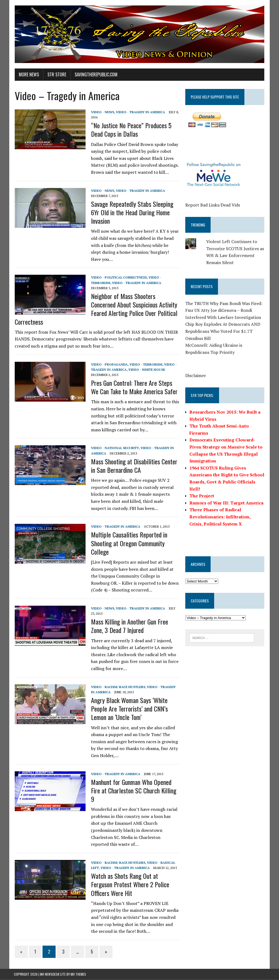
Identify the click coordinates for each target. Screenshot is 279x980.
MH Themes (78, 974)
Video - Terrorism (145, 365)
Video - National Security (114, 448)
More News (28, 75)
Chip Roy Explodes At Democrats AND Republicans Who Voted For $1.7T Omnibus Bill (223, 331)
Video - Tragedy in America (140, 112)
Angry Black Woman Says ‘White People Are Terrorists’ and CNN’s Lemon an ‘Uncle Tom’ (129, 709)
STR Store (56, 75)
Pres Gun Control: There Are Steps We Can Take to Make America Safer (134, 387)
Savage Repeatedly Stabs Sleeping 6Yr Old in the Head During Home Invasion (131, 213)
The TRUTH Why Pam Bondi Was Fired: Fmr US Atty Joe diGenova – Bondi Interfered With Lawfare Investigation (224, 311)
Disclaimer (196, 376)
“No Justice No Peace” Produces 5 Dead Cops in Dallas (130, 130)
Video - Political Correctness (118, 278)
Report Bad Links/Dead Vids (213, 205)
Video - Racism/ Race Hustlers (117, 687)
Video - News (102, 112)
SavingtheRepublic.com (95, 75)
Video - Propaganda (109, 365)
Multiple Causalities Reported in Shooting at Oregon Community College (128, 543)
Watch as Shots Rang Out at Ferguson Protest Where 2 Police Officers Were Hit (129, 885)
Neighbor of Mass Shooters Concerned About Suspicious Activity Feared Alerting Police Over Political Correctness (95, 309)
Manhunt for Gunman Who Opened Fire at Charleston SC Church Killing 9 (133, 791)
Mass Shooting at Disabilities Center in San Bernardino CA (133, 466)
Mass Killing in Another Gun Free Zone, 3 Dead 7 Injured (129, 626)
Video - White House (146, 370)
